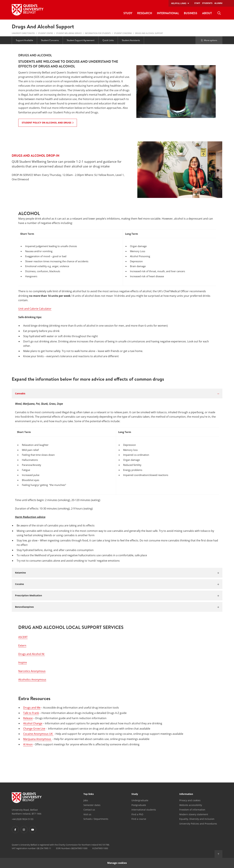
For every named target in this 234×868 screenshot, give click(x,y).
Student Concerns (123, 33)
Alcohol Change (33, 723)
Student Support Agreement (81, 40)
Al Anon (28, 744)
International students (144, 810)
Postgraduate (139, 805)
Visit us (87, 814)
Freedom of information (192, 810)
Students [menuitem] (207, 3)
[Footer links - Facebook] (15, 830)
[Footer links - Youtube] (33, 830)
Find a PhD (137, 814)
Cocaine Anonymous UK (38, 734)
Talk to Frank (31, 713)
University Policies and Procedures (198, 824)
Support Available (24, 40)
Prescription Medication (28, 595)
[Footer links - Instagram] (24, 830)
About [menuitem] (207, 13)
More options (209, 40)
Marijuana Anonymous (37, 739)
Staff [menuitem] (197, 3)
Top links (89, 794)
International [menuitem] (168, 13)
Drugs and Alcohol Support (149, 33)
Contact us (89, 810)
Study (135, 794)
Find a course (139, 819)
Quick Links (108, 40)
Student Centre (45, 33)
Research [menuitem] (145, 13)
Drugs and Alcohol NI (32, 654)
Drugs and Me (32, 708)
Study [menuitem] (128, 13)
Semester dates (92, 805)
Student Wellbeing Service (69, 33)
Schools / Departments (96, 819)
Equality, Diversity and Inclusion (197, 819)
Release (28, 718)
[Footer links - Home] (27, 798)
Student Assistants (131, 40)
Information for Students (98, 33)
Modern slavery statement (194, 814)
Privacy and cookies (190, 800)
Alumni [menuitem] (218, 3)
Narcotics (32, 671)
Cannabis (20, 393)
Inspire (23, 662)
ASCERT (23, 637)
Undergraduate (140, 800)
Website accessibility (191, 805)
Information (186, 794)
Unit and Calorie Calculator (35, 309)
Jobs (86, 800)
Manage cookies (117, 863)
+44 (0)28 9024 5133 (23, 819)
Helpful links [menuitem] (179, 3)
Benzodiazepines (24, 607)
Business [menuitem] (191, 13)
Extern (22, 646)
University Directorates (23, 33)
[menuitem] (219, 13)
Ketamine (20, 573)
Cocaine (19, 584)
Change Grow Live (34, 729)
